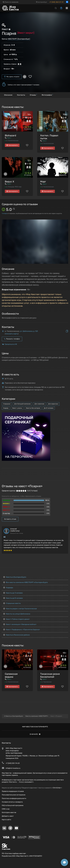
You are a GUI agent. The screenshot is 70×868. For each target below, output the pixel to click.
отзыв (4, 213)
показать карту (12, 334)
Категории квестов (9, 812)
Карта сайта (6, 820)
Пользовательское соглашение (14, 795)
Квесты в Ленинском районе (17, 635)
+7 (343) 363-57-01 (56, 2)
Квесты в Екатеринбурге (15, 577)
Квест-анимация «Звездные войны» (20, 624)
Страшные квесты (12, 603)
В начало (35, 734)
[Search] (56, 8)
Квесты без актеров (33, 408)
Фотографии (47, 95)
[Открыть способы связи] (64, 862)
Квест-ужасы (17, 408)
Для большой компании (22, 404)
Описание (8, 95)
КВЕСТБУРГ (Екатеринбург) (19, 39)
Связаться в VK (11, 344)
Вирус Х (10, 182)
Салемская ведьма (11, 675)
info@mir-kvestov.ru (13, 768)
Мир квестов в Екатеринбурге (35, 727)
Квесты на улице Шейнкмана (17, 614)
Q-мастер (6, 513)
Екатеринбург (42, 2)
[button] (66, 222)
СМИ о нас (6, 809)
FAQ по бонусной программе (13, 805)
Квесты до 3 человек (13, 593)
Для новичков (39, 404)
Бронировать (12, 145)
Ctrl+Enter (57, 788)
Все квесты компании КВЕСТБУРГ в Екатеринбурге (26, 582)
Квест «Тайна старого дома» (17, 619)
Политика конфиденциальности (14, 798)
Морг (43, 182)
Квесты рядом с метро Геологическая (20, 609)
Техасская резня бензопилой (50, 675)
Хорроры (8, 588)
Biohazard (10, 135)
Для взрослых (53, 404)
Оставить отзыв (10, 519)
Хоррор (6, 408)
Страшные (7, 404)
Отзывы (33, 95)
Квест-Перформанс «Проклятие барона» (22, 630)
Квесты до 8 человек (13, 598)
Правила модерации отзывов (13, 791)
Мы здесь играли (12, 77)
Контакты (21, 95)
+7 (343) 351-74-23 (13, 763)
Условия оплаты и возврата (12, 802)
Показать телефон (12, 339)
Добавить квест (8, 816)
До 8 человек (49, 408)
